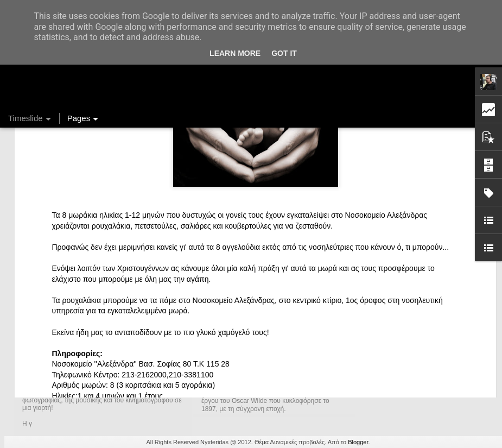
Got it (284, 53)
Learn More (235, 53)
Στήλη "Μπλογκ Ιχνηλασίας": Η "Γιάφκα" (431, 384)
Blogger (358, 442)
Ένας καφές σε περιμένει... (409, 365)
